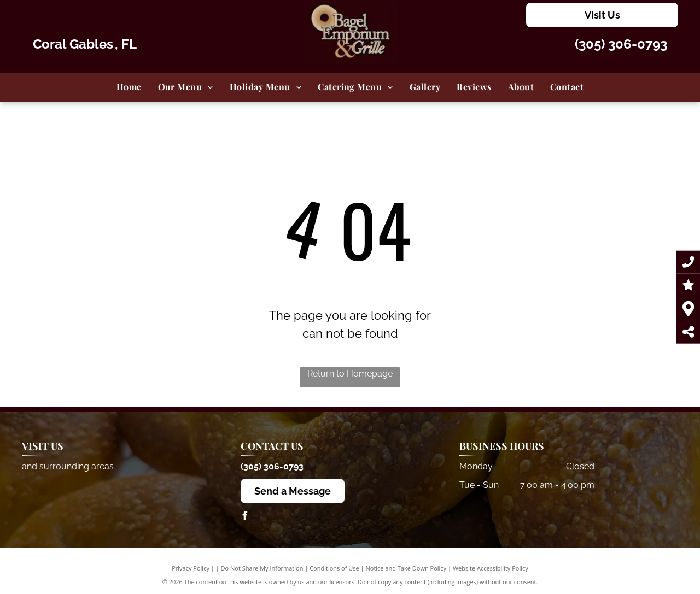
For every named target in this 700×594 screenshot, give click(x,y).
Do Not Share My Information (262, 568)
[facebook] (245, 517)
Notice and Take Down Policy (406, 568)
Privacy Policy (191, 568)
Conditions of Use (334, 568)
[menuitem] (129, 87)
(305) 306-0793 (621, 44)
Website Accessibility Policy (491, 568)
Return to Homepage (350, 374)
